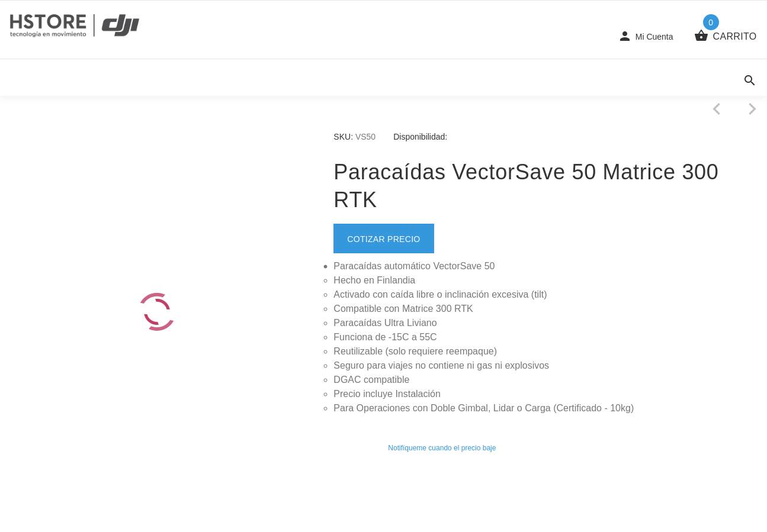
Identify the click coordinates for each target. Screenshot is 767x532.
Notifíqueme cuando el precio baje (442, 448)
